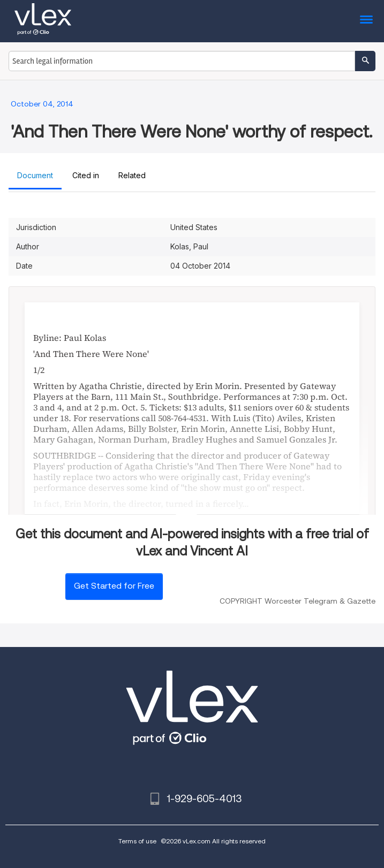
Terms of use (137, 841)
